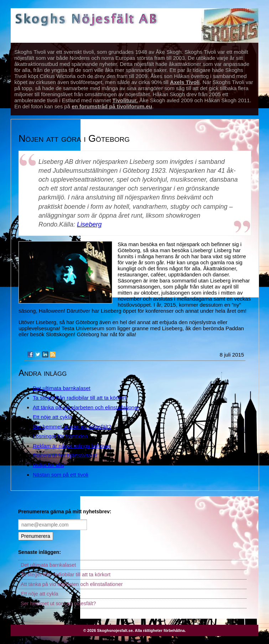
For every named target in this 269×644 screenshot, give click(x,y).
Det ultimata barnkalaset (62, 388)
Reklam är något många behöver (72, 446)
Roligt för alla (48, 465)
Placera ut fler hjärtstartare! (65, 455)
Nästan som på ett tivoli (61, 475)
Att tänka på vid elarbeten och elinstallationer (86, 407)
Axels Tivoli (185, 82)
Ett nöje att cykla (52, 417)
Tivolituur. (125, 100)
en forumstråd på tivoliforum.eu (112, 106)
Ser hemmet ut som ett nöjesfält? (72, 427)
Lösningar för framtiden (60, 436)
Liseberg (89, 224)
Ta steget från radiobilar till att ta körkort (80, 398)
